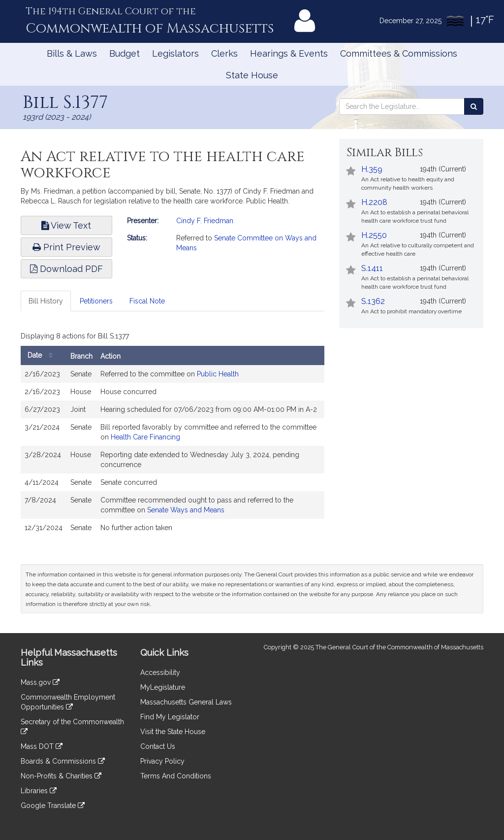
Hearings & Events (289, 53)
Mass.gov (40, 682)
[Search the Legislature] (474, 106)
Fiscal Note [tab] (147, 301)
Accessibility (160, 672)
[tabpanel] (173, 435)
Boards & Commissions (63, 761)
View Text (66, 225)
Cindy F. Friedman (205, 221)
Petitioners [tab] (96, 301)
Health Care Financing (145, 437)
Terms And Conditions (176, 776)
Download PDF (66, 269)
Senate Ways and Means (186, 510)
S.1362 (373, 301)
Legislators (175, 53)
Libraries (39, 791)
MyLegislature (163, 687)
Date (43, 355)
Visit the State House (173, 732)
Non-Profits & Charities (61, 776)
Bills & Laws (72, 53)
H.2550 (374, 235)
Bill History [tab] (46, 301)
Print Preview (66, 247)
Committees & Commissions (399, 53)
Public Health (218, 374)
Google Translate (53, 806)
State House (252, 75)
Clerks (224, 53)
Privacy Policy (162, 761)
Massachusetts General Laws (186, 702)
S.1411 (372, 268)
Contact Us (158, 746)
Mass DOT (42, 746)
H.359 (372, 169)
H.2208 (374, 202)
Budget (125, 53)
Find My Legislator (170, 717)
